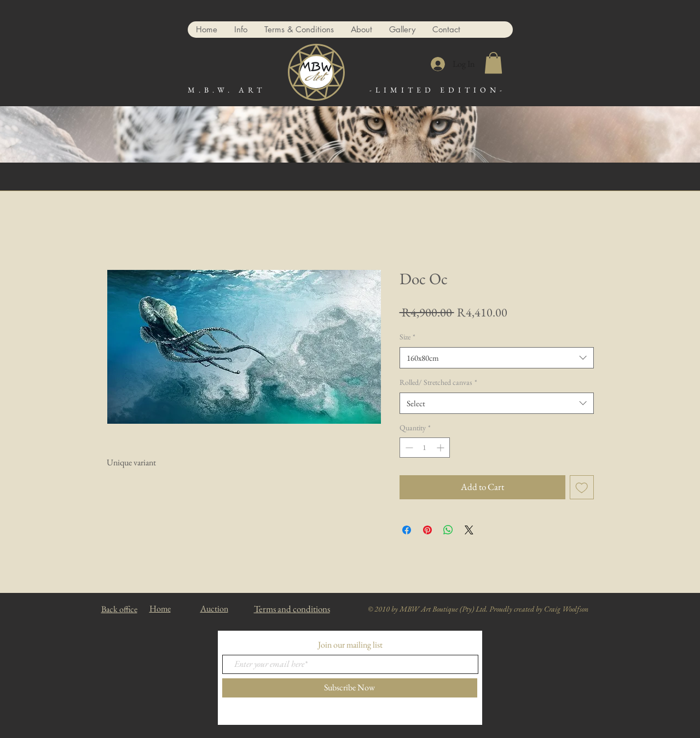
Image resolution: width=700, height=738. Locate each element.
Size (407, 337)
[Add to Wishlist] (582, 487)
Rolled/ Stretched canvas (438, 382)
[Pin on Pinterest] (427, 530)
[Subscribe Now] (350, 688)
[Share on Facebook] (407, 530)
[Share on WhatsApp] (448, 530)
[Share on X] (469, 530)
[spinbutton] (425, 448)
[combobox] (497, 358)
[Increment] (441, 448)
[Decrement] (408, 448)
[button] (493, 63)
